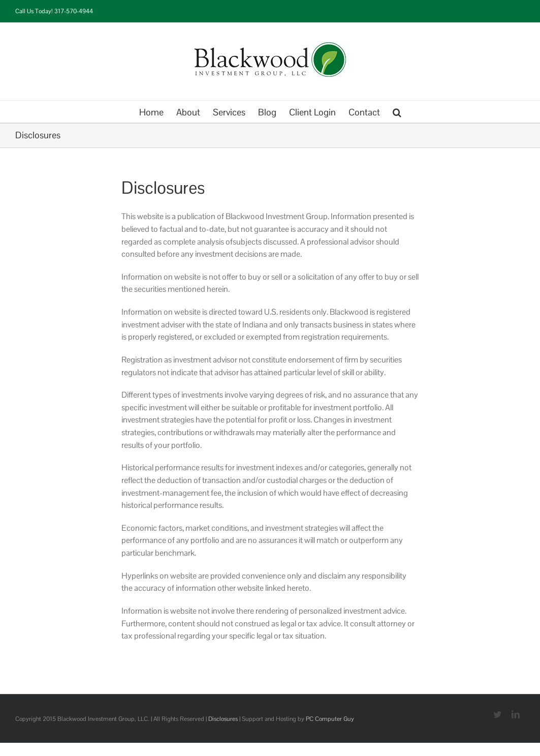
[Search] (397, 112)
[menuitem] (158, 112)
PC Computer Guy (330, 719)
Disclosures (223, 719)
